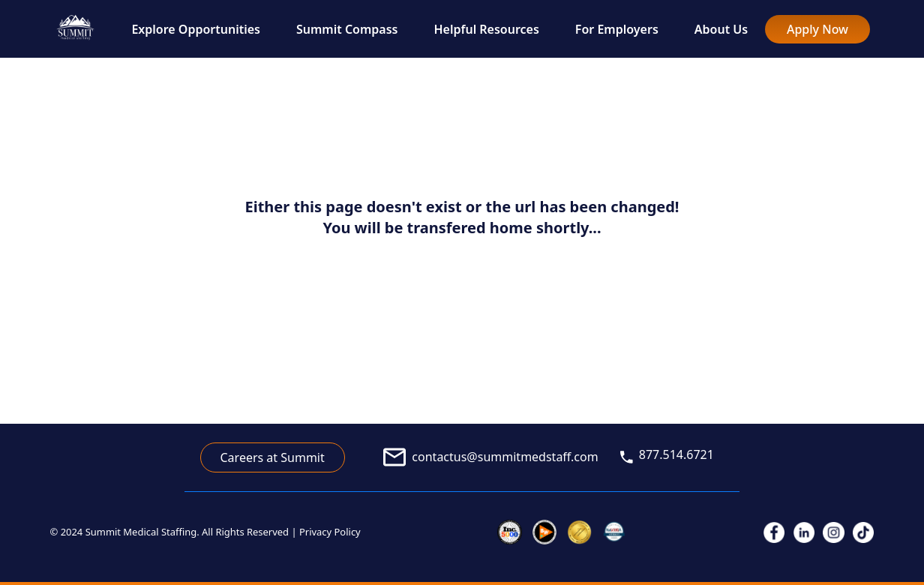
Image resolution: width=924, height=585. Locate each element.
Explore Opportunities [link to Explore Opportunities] (196, 29)
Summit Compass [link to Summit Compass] (347, 29)
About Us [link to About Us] (721, 29)
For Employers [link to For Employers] (617, 29)
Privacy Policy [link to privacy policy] (330, 532)
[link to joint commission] (579, 532)
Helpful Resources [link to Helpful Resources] (487, 29)
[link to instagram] (833, 532)
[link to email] (482, 457)
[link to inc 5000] (510, 532)
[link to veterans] (615, 532)
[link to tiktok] (863, 532)
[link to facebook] (774, 532)
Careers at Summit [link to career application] (273, 457)
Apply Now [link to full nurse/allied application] (817, 29)
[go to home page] (75, 29)
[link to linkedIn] (804, 532)
